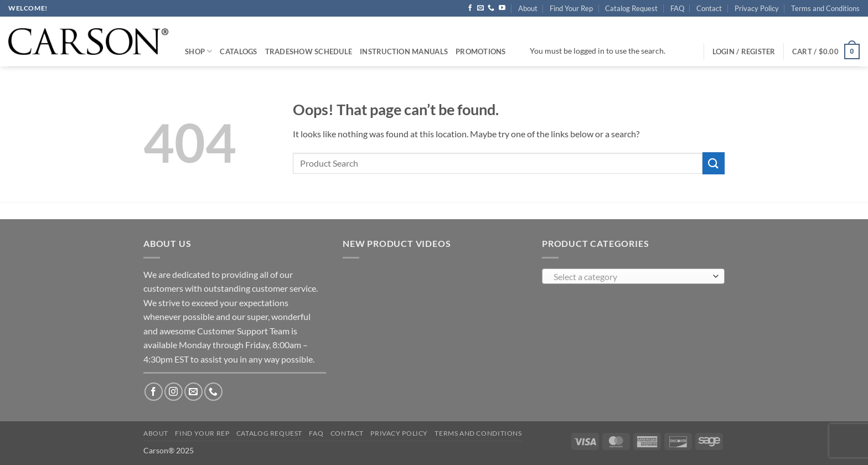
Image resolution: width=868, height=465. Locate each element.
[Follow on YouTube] (502, 8)
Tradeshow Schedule (309, 51)
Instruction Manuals (404, 51)
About (528, 8)
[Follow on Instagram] (174, 392)
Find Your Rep (571, 8)
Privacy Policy (757, 8)
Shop (198, 51)
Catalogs (238, 51)
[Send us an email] (480, 8)
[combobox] (633, 276)
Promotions (481, 51)
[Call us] (491, 8)
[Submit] (714, 163)
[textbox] (631, 277)
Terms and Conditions (825, 8)
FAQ (677, 8)
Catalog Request (631, 8)
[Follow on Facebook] (470, 8)
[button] (826, 51)
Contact (709, 8)
